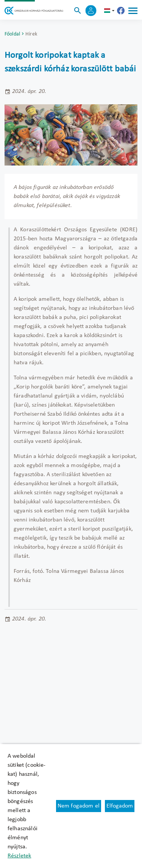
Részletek (19, 856)
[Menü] (133, 11)
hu (110, 11)
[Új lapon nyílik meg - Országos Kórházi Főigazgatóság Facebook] (121, 11)
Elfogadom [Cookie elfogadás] (120, 806)
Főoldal (12, 34)
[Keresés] (78, 11)
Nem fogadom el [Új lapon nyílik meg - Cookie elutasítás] (79, 806)
